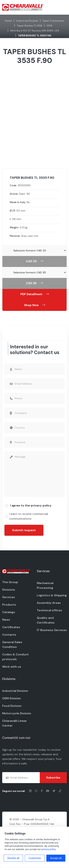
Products (9, 605)
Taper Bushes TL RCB (29, 26)
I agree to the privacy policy (31, 505)
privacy (50, 759)
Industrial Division (27, 21)
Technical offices (49, 610)
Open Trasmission (53, 21)
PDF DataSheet (35, 294)
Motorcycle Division (17, 713)
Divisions (9, 590)
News (6, 620)
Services (9, 597)
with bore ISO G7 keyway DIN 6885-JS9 (34, 31)
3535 (49, 26)
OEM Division (11, 698)
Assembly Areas (49, 603)
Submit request (24, 530)
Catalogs (9, 612)
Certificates (11, 627)
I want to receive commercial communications (29, 516)
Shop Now (35, 305)
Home (8, 21)
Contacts (9, 635)
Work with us (12, 667)
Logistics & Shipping (52, 595)
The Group (10, 582)
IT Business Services (52, 630)
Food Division (12, 706)
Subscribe (53, 778)
